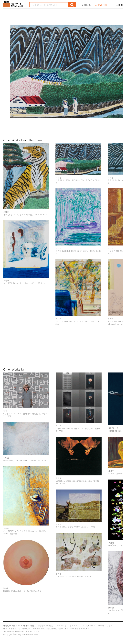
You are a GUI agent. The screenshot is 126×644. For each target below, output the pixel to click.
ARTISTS (86, 5)
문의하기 (73, 625)
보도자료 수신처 (105, 625)
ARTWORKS (101, 5)
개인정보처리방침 (45, 625)
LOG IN (119, 5)
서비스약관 (61, 625)
